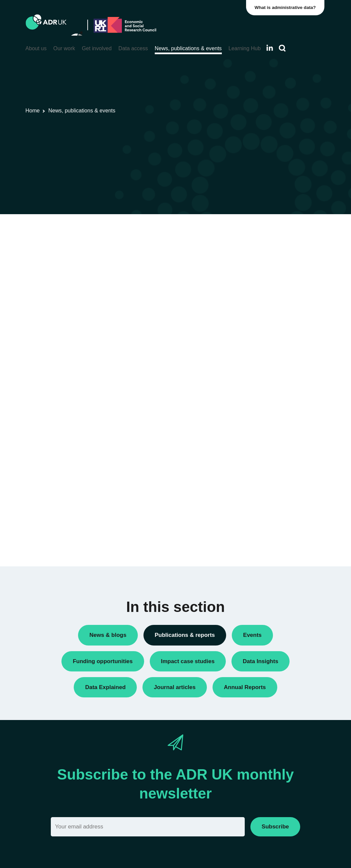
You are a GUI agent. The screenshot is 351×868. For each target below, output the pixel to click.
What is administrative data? (287, 7)
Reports (258, 254)
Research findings (270, 265)
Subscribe (275, 827)
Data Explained (277, 506)
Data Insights (264, 242)
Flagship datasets (196, 259)
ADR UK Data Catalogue (127, 259)
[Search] (282, 48)
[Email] (148, 827)
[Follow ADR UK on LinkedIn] (270, 48)
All (253, 231)
